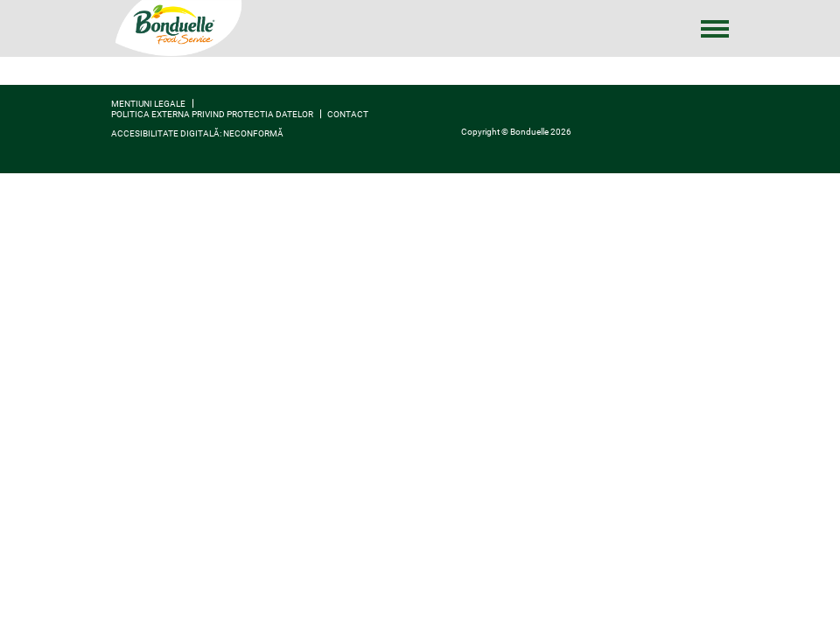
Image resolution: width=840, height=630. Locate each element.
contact (348, 114)
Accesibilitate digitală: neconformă (197, 133)
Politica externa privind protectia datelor (212, 114)
